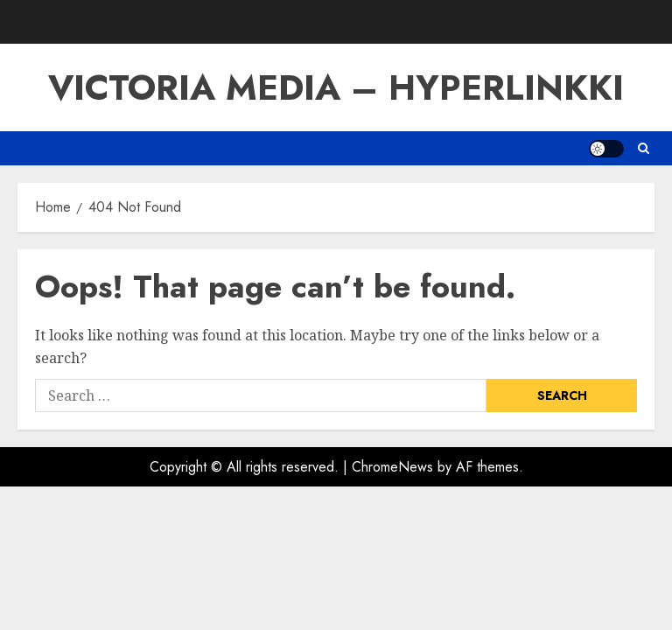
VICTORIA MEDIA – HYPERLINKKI (336, 87)
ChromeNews (392, 467)
